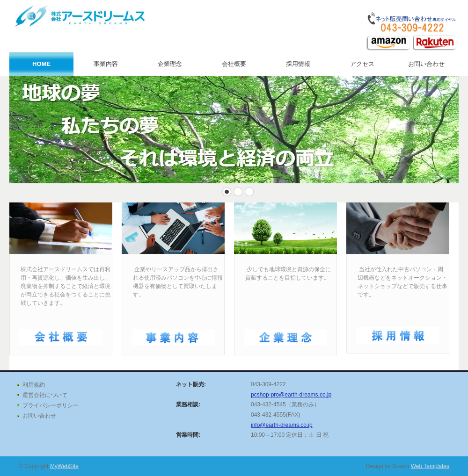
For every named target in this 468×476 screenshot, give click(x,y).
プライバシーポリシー (51, 405)
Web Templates (430, 466)
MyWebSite (64, 466)
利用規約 (34, 385)
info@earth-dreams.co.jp (282, 425)
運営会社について (45, 395)
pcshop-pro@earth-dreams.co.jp (291, 395)
